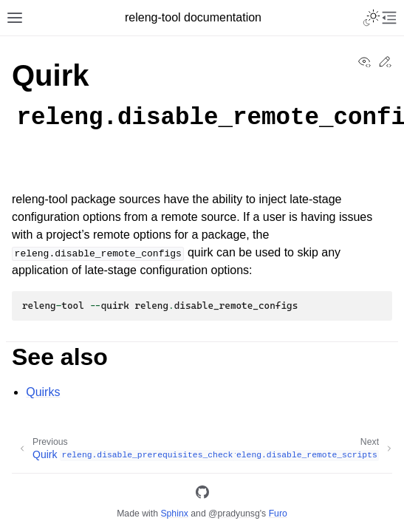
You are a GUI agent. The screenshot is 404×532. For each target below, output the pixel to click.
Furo (278, 514)
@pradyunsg (234, 514)
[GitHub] (202, 495)
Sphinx (174, 514)
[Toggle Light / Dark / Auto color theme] (372, 18)
